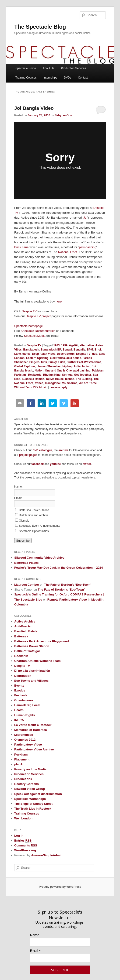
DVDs (68, 78)
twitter (87, 464)
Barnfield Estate (26, 631)
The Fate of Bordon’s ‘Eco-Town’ (68, 585)
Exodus (20, 690)
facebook (37, 464)
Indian (86, 366)
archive (64, 450)
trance (39, 383)
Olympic (24, 521)
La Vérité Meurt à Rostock (33, 725)
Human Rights (25, 715)
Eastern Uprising (37, 358)
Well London (23, 818)
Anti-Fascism (24, 626)
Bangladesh (31, 350)
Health (19, 710)
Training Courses (26, 78)
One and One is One (58, 371)
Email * (35, 951)
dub (95, 354)
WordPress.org (25, 850)
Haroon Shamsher (49, 366)
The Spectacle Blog (40, 27)
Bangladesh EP (51, 350)
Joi (85, 218)
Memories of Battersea (30, 730)
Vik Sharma (70, 383)
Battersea (21, 636)
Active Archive (25, 621)
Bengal (67, 350)
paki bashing (82, 371)
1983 (57, 345)
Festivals (21, 695)
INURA (19, 720)
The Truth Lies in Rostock (33, 809)
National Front (68, 252)
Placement (22, 759)
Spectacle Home (26, 68)
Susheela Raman (33, 379)
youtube (55, 464)
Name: (18, 487)
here (59, 301)
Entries (23, 841)
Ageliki (74, 345)
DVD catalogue (42, 450)
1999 (64, 345)
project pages (28, 455)
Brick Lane (21, 247)
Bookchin (21, 656)
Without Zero (23, 387)
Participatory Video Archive (34, 749)
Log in (19, 836)
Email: (18, 498)
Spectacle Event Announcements (39, 526)
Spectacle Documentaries (39, 331)
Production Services (74, 68)
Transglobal (53, 383)
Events (19, 686)
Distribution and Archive (34, 515)
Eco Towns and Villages (31, 681)
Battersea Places (26, 563)
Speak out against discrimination (38, 794)
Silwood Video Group (30, 789)
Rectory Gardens (26, 784)
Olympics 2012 (25, 740)
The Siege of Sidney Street (33, 804)
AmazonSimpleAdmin (47, 855)
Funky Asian (57, 362)
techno (70, 379)
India (77, 366)
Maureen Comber (27, 585)
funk (44, 362)
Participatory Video (28, 744)
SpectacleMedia (35, 336)
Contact (83, 78)
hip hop (67, 366)
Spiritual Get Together (77, 375)
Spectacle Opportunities (34, 531)
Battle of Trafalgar (27, 651)
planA (18, 764)
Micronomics (24, 735)
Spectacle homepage (28, 326)
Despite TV (29, 311)
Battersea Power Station (34, 510)
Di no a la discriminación (32, 671)
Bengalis (79, 350)
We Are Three (88, 383)
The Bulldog (84, 379)
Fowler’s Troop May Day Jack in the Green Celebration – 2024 (58, 568)
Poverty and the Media (30, 769)
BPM (90, 350)
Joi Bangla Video (34, 108)
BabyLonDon (63, 115)
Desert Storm (66, 354)
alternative (87, 345)
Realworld (35, 375)
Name (35, 935)
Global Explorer (25, 366)
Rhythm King (52, 375)
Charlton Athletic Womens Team (37, 661)
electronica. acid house (65, 358)
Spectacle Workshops (30, 799)
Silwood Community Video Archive (39, 558)
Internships (50, 78)
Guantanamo (23, 700)
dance (26, 354)
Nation (39, 371)
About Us (48, 68)
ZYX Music (40, 387)
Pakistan (98, 371)
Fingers (34, 362)
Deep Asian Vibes (44, 354)
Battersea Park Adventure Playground (42, 641)
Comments (26, 846)
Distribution (23, 676)
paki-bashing (88, 247)
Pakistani (20, 375)
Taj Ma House (55, 379)
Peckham (21, 755)
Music (29, 371)
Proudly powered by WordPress (60, 887)
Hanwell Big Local (27, 705)
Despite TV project (38, 316)
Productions (23, 779)
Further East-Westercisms (84, 362)
